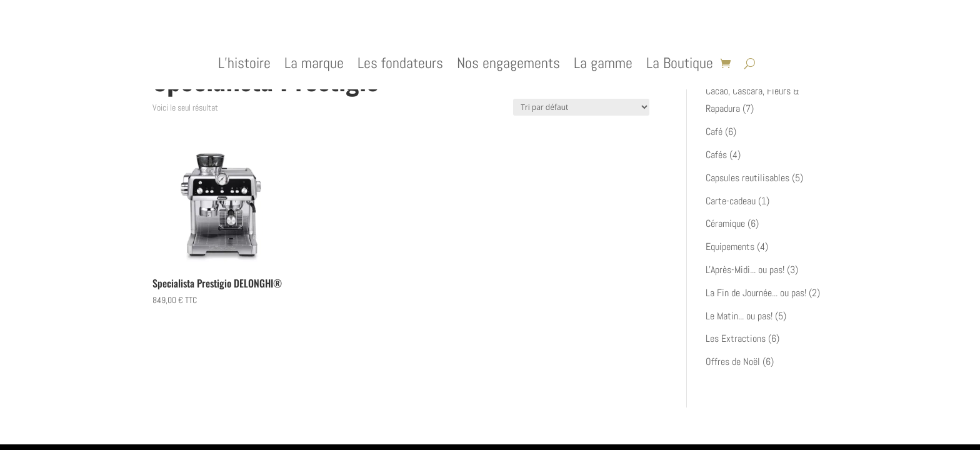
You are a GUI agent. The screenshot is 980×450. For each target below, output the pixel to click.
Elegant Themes (219, 426)
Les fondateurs (400, 66)
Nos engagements (508, 66)
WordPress (306, 426)
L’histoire (244, 66)
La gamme (603, 66)
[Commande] (581, 107)
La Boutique (680, 66)
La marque (314, 66)
